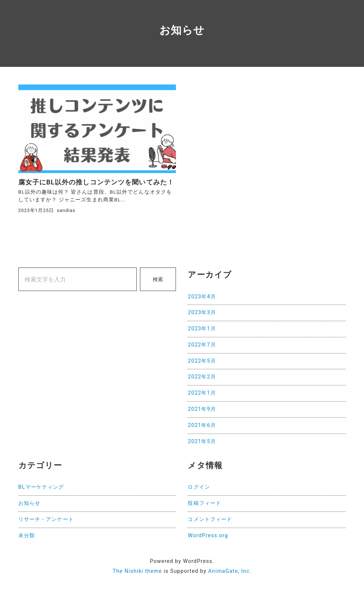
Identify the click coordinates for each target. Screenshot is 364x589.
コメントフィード (210, 519)
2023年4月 (202, 297)
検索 (158, 279)
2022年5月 (202, 361)
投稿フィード (204, 503)
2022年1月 (202, 393)
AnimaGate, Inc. (230, 571)
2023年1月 (202, 329)
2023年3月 (202, 313)
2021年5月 (202, 441)
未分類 (27, 536)
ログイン (199, 487)
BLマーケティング (41, 487)
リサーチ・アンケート (46, 519)
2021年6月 (202, 425)
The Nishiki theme (137, 571)
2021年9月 (202, 409)
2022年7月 (202, 345)
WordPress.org (208, 536)
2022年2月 (202, 377)
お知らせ (29, 503)
